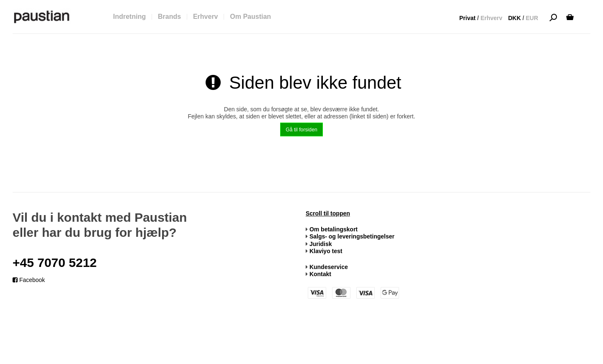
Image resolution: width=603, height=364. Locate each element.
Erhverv (491, 18)
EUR (532, 18)
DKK (514, 18)
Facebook (29, 280)
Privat (468, 18)
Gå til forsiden (301, 130)
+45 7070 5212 (55, 263)
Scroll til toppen (328, 213)
